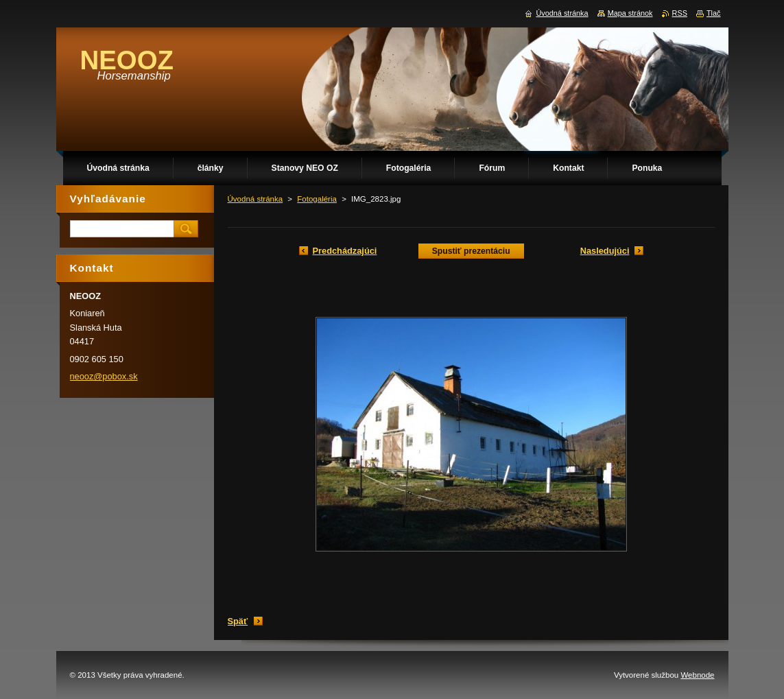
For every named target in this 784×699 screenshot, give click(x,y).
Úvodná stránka (256, 199)
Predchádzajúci (345, 251)
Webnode (697, 675)
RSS (680, 13)
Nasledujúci (605, 251)
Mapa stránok (630, 13)
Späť (238, 621)
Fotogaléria (317, 199)
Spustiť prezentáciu (471, 251)
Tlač (714, 13)
